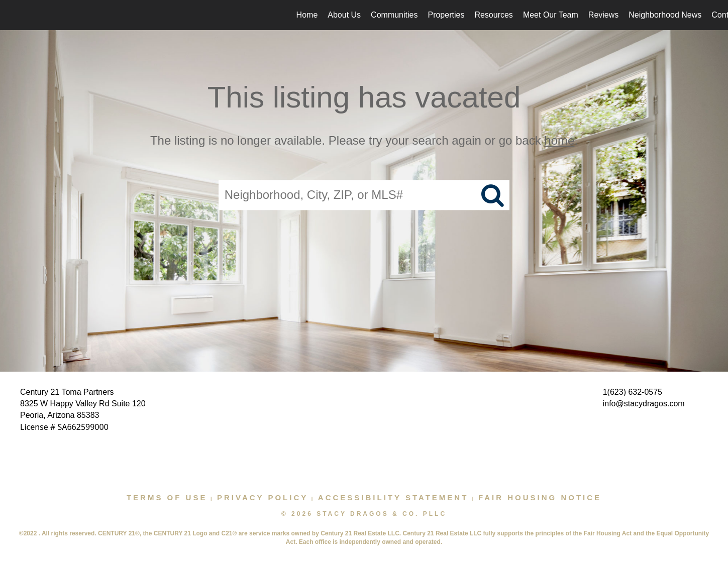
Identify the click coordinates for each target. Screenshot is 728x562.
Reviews (603, 15)
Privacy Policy (263, 497)
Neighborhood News (665, 15)
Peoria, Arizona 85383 (60, 415)
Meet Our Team (551, 15)
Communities (394, 15)
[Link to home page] (13, 15)
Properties (446, 15)
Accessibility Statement (393, 497)
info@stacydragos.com (644, 404)
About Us (344, 15)
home (559, 140)
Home (307, 15)
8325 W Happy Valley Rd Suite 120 (83, 404)
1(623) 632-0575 (633, 392)
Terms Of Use (167, 497)
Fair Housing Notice (540, 497)
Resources (493, 15)
